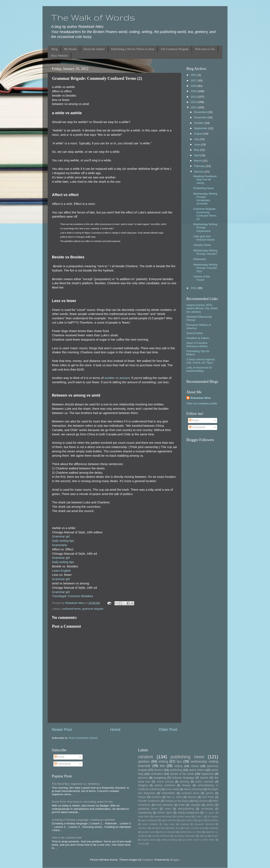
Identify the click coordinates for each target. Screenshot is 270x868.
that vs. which (174, 797)
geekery (144, 761)
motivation (157, 774)
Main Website (59, 56)
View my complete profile (202, 403)
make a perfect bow (194, 828)
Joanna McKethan (163, 817)
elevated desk (158, 828)
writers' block (165, 813)
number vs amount (117, 378)
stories (204, 778)
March (198, 161)
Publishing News (204, 188)
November (201, 117)
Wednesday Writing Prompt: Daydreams (205, 228)
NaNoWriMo (168, 793)
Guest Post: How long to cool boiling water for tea (82, 802)
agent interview (169, 820)
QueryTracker (195, 333)
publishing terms (148, 809)
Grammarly (59, 545)
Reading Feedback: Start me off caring (205, 180)
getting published (165, 785)
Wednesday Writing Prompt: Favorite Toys (205, 268)
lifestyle (186, 785)
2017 (194, 80)
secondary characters (185, 836)
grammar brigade (93, 609)
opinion (209, 793)
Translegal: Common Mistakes (73, 596)
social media (172, 789)
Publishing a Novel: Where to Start (133, 49)
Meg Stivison (201, 801)
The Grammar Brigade (175, 49)
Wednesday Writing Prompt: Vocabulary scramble (205, 199)
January (199, 172)
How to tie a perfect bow (67, 838)
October (199, 123)
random (146, 757)
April (197, 155)
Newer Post (62, 729)
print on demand (167, 832)
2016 (194, 86)
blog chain (169, 824)
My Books (70, 49)
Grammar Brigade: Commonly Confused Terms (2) (205, 214)
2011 (194, 288)
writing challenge (169, 840)
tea (162, 766)
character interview (204, 824)
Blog (55, 49)
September (201, 128)
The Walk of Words (93, 17)
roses (168, 809)
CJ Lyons (209, 813)
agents (201, 820)
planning (185, 782)
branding (185, 824)
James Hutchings (193, 789)
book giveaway (164, 805)
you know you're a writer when (199, 840)
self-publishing (186, 809)
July (197, 139)
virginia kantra (149, 840)
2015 (194, 91)
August (199, 134)
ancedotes (213, 820)
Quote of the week (182, 774)
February (200, 166)
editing (178, 766)
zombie (142, 844)
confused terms (71, 609)
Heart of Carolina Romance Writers (197, 345)
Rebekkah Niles (201, 398)
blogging (143, 785)
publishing (176, 770)
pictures (143, 778)
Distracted (200, 259)
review (195, 766)
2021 (194, 75)
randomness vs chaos (191, 832)
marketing (213, 828)
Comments (197, 427)
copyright (195, 805)
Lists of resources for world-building (199, 369)
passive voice (148, 832)
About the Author (94, 49)
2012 (194, 107)
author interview (204, 782)
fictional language (183, 778)
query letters (197, 770)
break (182, 805)
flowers (159, 770)
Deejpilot (147, 860)
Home (115, 729)
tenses (215, 836)
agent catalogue (149, 820)
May (197, 150)
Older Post (168, 729)
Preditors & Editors (198, 338)
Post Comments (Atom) (83, 738)
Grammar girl (61, 536)
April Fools (208, 797)
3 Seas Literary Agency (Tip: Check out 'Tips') (201, 361)
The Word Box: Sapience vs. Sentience (76, 784)
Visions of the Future (202, 278)
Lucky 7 (199, 817)
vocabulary (207, 809)
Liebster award (184, 817)
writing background (188, 813)
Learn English (61, 571)
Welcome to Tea (205, 49)
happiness (207, 774)
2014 (194, 97)
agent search (187, 820)
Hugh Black (144, 817)
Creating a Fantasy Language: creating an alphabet (83, 820)
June (197, 144)
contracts (143, 828)
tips (179, 761)
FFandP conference (149, 801)
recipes (142, 797)
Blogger (174, 860)
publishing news (187, 757)
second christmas (161, 836)
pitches (210, 805)
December (201, 112)
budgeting (160, 778)
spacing (204, 836)
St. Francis (213, 817)
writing (163, 761)
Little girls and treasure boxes (204, 238)
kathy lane (175, 828)
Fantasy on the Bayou (177, 801)
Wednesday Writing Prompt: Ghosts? (205, 252)
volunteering (145, 813)
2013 (194, 102)
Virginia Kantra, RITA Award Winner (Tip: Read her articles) (202, 308)
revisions (156, 797)
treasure (192, 797)
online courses (165, 782)
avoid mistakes (150, 824)
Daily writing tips (63, 541)
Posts (194, 420)
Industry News (202, 245)
